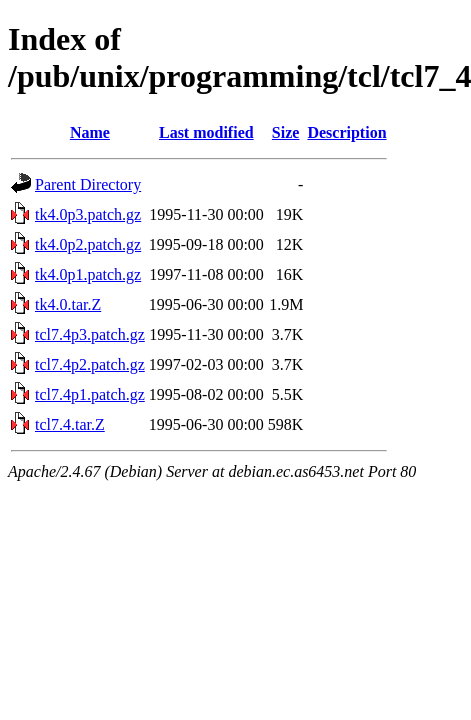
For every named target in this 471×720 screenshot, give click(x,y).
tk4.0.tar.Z (68, 304)
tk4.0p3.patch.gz (88, 214)
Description (346, 132)
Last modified (206, 132)
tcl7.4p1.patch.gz (90, 394)
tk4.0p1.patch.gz (88, 274)
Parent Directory (88, 184)
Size (286, 132)
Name (90, 132)
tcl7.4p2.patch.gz (90, 364)
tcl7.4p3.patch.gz (90, 334)
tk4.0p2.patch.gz (88, 244)
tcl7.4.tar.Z (70, 424)
